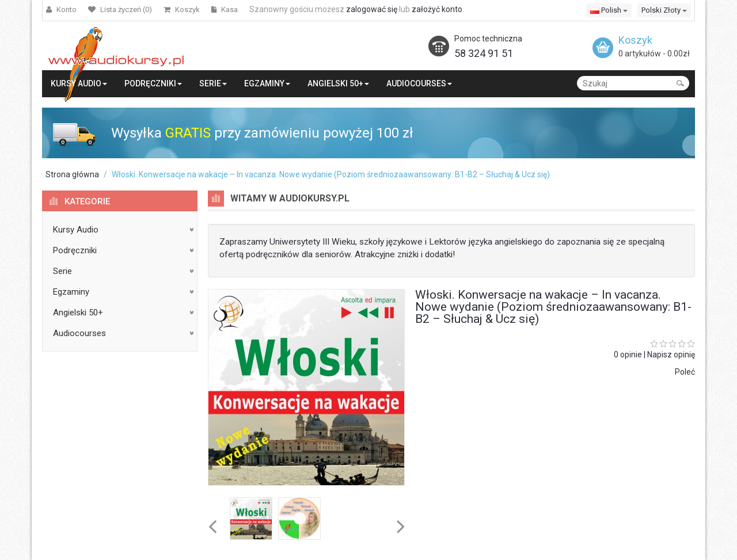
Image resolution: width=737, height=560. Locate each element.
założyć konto (437, 9)
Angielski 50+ (78, 313)
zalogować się (372, 9)
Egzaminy (71, 292)
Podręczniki (75, 250)
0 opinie (628, 355)
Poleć (685, 372)
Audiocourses (79, 333)
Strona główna (72, 174)
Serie (62, 271)
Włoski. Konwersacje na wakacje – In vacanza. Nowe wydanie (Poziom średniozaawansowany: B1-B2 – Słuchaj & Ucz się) (331, 174)
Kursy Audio (76, 230)
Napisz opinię (671, 355)
